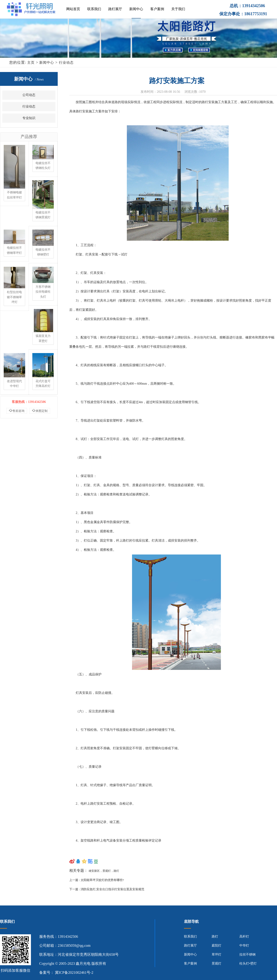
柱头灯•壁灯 (248, 964)
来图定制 (40, 411)
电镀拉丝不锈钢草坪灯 (14, 250)
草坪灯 (217, 955)
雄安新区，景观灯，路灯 (104, 871)
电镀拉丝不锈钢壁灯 (43, 252)
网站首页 (73, 9)
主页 (31, 63)
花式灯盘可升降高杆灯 (43, 384)
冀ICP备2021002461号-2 (74, 973)
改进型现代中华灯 (14, 384)
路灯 (215, 937)
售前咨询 (17, 411)
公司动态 (29, 95)
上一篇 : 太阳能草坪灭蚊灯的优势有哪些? (97, 880)
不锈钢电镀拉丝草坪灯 (14, 195)
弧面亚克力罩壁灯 (43, 338)
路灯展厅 (115, 9)
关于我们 (178, 9)
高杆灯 (244, 937)
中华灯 (244, 946)
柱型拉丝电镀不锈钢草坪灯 (14, 297)
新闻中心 (136, 9)
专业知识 (29, 118)
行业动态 (66, 63)
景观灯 (217, 964)
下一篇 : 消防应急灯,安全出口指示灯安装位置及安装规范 (107, 889)
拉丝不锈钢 (247, 955)
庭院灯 (217, 946)
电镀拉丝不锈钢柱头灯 (43, 166)
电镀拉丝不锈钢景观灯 (43, 215)
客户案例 (157, 9)
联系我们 (94, 9)
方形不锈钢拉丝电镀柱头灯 (43, 292)
